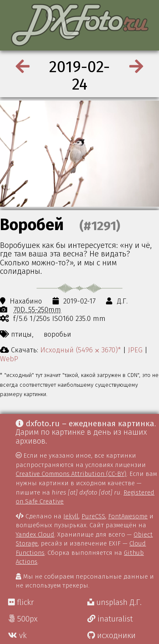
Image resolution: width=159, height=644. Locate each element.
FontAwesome (128, 516)
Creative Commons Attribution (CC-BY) (71, 474)
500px (23, 619)
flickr (21, 602)
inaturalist (110, 619)
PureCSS (93, 516)
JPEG (135, 350)
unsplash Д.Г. (114, 602)
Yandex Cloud (35, 534)
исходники (112, 636)
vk (17, 636)
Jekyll (71, 516)
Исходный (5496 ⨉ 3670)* (81, 350)
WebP (9, 359)
